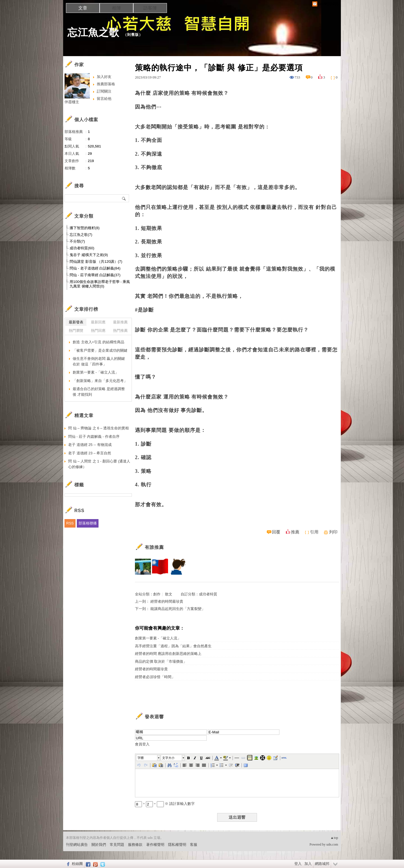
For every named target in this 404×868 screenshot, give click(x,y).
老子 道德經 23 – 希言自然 (90, 453)
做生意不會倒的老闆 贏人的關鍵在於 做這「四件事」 (99, 361)
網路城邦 (322, 864)
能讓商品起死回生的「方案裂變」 (178, 609)
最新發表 (76, 322)
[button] (148, 758)
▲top (334, 838)
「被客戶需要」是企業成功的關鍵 (100, 350)
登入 (298, 864)
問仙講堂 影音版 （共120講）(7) (96, 262)
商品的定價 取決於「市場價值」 (161, 661)
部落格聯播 (88, 523)
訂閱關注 (104, 91)
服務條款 (135, 845)
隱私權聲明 (177, 845)
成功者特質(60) (82, 248)
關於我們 (99, 845)
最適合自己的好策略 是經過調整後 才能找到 (99, 392)
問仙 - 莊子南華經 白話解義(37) (95, 275)
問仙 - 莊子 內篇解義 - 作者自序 (94, 437)
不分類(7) (77, 241)
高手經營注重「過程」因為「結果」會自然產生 (173, 646)
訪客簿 (150, 8)
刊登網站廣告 (77, 845)
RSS (70, 523)
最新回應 (98, 322)
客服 (194, 845)
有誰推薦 (154, 547)
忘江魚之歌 (93, 32)
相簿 (116, 8)
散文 (169, 594)
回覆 (276, 532)
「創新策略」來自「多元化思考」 (100, 381)
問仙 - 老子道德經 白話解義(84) (95, 268)
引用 (314, 532)
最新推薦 (120, 322)
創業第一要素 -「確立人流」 (158, 638)
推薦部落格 (106, 84)
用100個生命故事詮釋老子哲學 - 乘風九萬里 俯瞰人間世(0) (100, 284)
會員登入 (142, 744)
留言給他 (104, 99)
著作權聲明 (155, 845)
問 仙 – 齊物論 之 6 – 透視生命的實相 (98, 428)
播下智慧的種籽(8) (85, 228)
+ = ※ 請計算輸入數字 (165, 804)
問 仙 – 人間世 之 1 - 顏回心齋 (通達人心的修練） (99, 464)
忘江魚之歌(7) (81, 235)
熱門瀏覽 (76, 331)
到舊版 (133, 35)
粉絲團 (77, 864)
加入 (308, 864)
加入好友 (104, 77)
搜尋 (124, 198)
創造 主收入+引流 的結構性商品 (98, 342)
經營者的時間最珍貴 (167, 601)
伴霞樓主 (72, 102)
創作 (157, 594)
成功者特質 (208, 594)
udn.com (332, 844)
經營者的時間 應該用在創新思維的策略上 (168, 654)
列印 (333, 532)
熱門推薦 (120, 331)
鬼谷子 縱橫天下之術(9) (89, 255)
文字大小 (168, 758)
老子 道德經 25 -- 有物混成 (90, 445)
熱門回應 (98, 331)
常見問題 (117, 845)
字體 (141, 758)
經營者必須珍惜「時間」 (155, 677)
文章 (83, 8)
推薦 (295, 532)
